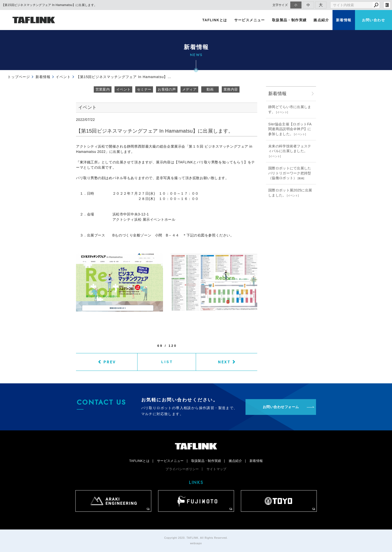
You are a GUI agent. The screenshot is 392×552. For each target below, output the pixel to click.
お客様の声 (167, 89)
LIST (167, 362)
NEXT (224, 362)
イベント (123, 89)
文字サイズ (280, 5)
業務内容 (231, 89)
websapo (196, 543)
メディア (189, 89)
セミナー (144, 89)
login (387, 5)
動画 (210, 89)
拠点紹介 (321, 20)
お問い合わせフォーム (281, 407)
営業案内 (103, 89)
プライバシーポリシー (182, 469)
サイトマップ (216, 469)
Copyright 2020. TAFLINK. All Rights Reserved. (196, 538)
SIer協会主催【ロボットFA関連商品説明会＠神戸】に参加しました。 (290, 129)
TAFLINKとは (215, 20)
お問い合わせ (373, 20)
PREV (110, 362)
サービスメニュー (250, 20)
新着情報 (344, 20)
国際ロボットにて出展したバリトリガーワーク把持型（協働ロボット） (290, 173)
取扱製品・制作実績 (289, 20)
